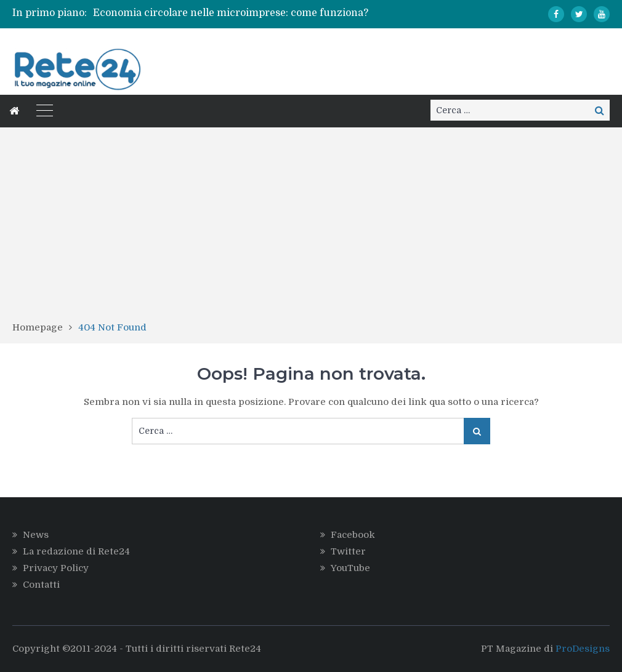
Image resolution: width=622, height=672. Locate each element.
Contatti (41, 585)
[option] (232, 13)
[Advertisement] (311, 228)
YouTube (350, 568)
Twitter (348, 551)
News (36, 535)
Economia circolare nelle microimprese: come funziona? (231, 13)
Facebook (353, 535)
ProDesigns (583, 649)
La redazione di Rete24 (76, 551)
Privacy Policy (56, 568)
